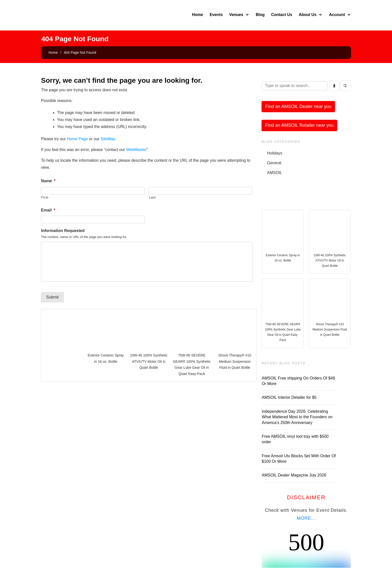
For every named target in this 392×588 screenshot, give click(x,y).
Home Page (77, 139)
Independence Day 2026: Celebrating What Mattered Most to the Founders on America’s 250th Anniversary (297, 417)
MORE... (306, 518)
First (45, 197)
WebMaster (136, 150)
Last (152, 197)
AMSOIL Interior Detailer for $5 (289, 397)
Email (48, 210)
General (274, 163)
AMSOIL (274, 173)
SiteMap (108, 139)
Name (48, 181)
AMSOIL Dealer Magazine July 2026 (294, 475)
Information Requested (63, 231)
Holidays (275, 153)
